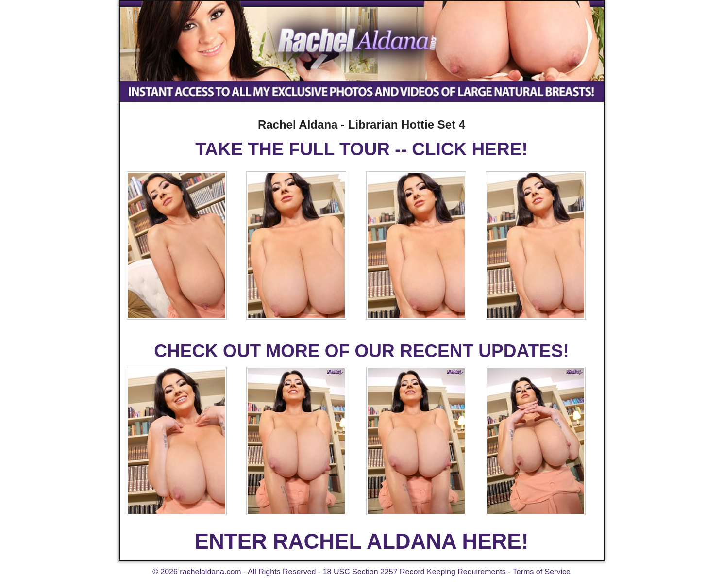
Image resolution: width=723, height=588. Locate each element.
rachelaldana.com (210, 572)
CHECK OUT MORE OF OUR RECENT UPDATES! (361, 351)
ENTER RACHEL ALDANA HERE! (362, 541)
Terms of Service (542, 572)
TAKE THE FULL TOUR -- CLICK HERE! (361, 149)
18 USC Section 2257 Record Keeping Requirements (414, 572)
